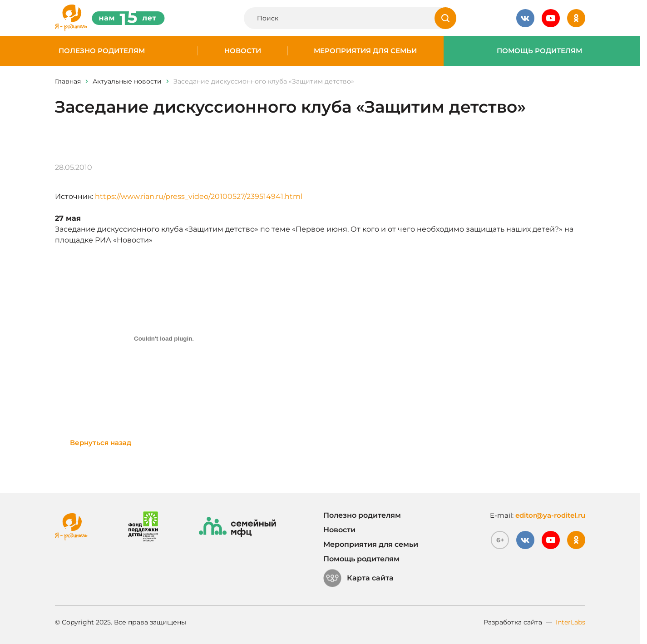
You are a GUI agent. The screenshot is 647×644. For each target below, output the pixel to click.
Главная (68, 81)
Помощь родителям (539, 51)
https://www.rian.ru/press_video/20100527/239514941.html (199, 196)
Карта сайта (358, 578)
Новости (243, 51)
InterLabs (570, 622)
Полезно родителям (102, 51)
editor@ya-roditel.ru (550, 515)
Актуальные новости (127, 81)
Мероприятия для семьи (365, 51)
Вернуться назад (101, 443)
